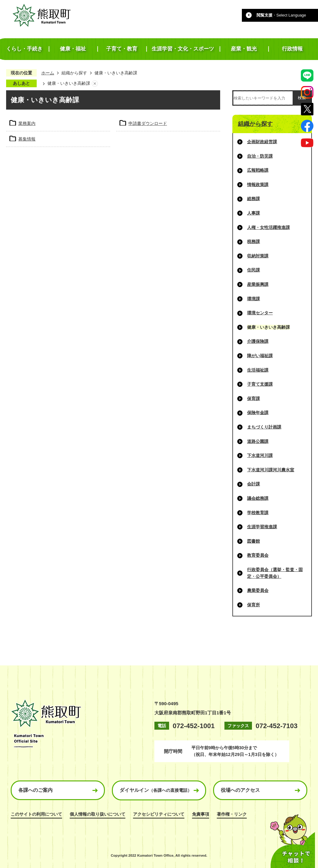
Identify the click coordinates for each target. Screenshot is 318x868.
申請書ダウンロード (148, 123)
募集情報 (27, 139)
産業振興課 (258, 284)
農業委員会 (258, 590)
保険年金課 (258, 413)
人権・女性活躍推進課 (268, 227)
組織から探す (74, 73)
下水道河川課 (260, 455)
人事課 (253, 213)
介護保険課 (258, 341)
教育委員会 (258, 555)
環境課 (253, 299)
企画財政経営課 (262, 142)
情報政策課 (258, 185)
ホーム (48, 73)
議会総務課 (258, 498)
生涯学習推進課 (262, 527)
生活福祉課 (258, 370)
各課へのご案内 (35, 790)
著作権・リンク (232, 814)
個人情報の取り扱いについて (98, 814)
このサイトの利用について (36, 814)
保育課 (253, 398)
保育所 (253, 605)
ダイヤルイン (156, 790)
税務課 (253, 241)
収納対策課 (258, 256)
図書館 (253, 541)
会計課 (253, 484)
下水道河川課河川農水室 (271, 470)
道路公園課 (258, 441)
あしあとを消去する (95, 84)
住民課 (253, 270)
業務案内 (27, 123)
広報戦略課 (258, 170)
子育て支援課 (260, 384)
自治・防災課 (260, 156)
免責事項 (201, 814)
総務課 (253, 199)
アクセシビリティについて (159, 814)
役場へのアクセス (240, 790)
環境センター (260, 313)
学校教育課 (258, 513)
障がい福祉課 (260, 356)
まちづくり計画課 (264, 427)
